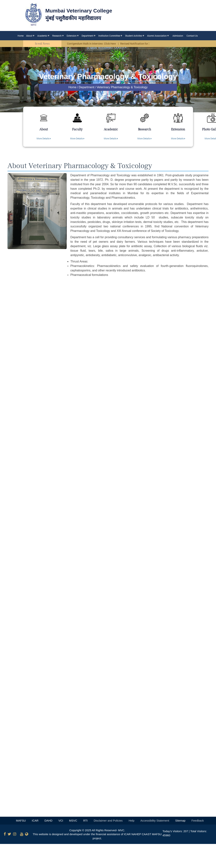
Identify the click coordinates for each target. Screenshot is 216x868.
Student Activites (134, 36)
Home (21, 36)
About (29, 36)
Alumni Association (157, 36)
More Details (44, 138)
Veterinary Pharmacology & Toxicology (122, 87)
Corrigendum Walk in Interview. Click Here (92, 44)
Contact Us (192, 36)
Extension (72, 36)
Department (87, 36)
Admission (178, 36)
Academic (42, 36)
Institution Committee (109, 36)
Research (57, 36)
